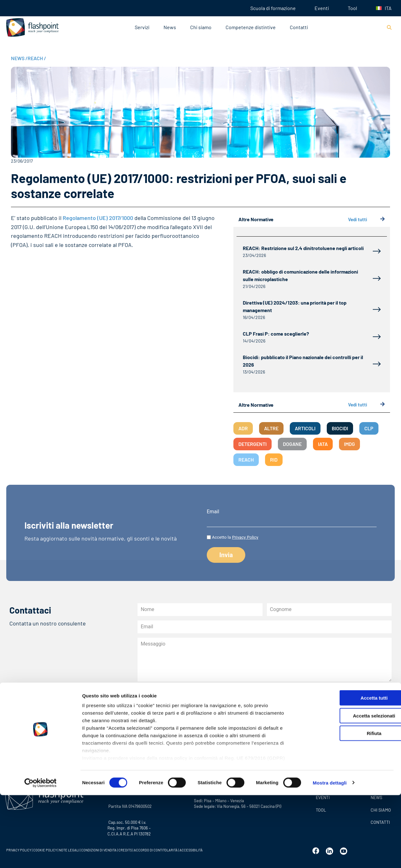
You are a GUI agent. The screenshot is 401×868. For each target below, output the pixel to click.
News (170, 27)
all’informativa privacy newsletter (290, 706)
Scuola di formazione (273, 8)
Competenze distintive (251, 27)
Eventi (322, 8)
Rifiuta (349, 806)
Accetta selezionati (349, 789)
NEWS (19, 58)
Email (213, 512)
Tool (352, 8)
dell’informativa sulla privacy (216, 716)
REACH (37, 58)
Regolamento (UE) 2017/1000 (99, 218)
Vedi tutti (367, 220)
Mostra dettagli (330, 856)
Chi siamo (201, 27)
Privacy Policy (245, 537)
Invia (153, 740)
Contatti (299, 27)
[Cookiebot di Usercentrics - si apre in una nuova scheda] (41, 856)
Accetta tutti (349, 771)
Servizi (142, 27)
